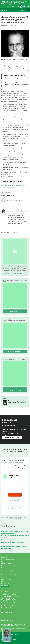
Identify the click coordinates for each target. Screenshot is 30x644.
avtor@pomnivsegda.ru (10, 603)
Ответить (10, 227)
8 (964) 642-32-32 (13, 7)
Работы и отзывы (6, 579)
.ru (7, 621)
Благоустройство (6, 568)
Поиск (22, 10)
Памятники (4, 557)
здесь (10, 175)
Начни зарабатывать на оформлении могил (15, 266)
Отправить (15, 495)
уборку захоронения (21, 402)
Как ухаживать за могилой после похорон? (12, 540)
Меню (5, 10)
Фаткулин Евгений (16, 181)
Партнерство (5, 586)
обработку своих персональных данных (18, 518)
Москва (5, 591)
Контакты (4, 581)
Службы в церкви (7, 642)
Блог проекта (5, 584)
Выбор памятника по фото (9, 566)
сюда (10, 170)
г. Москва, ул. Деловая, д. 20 (9, 605)
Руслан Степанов (12, 210)
